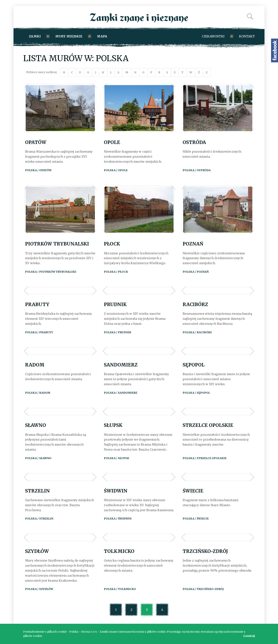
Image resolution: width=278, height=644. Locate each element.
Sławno (36, 425)
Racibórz (195, 304)
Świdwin (116, 491)
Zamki (35, 36)
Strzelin (37, 491)
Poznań (193, 244)
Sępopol (194, 365)
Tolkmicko (119, 551)
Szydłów (37, 551)
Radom (35, 365)
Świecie (193, 491)
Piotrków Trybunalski (57, 244)
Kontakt (247, 36)
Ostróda (194, 142)
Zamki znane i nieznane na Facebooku (275, 50)
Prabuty (37, 304)
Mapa (102, 36)
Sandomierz (121, 365)
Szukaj (250, 16)
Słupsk (113, 425)
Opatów (36, 142)
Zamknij (249, 636)
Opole (112, 142)
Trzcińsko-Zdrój (205, 551)
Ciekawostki (213, 36)
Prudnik (115, 304)
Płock (112, 244)
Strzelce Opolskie (208, 425)
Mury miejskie (69, 36)
